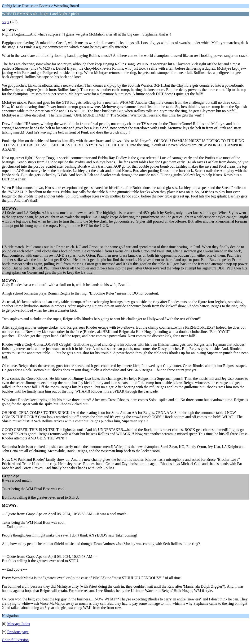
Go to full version (15, 640)
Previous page (18, 632)
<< (4, 22)
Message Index (19, 624)
